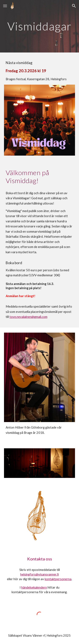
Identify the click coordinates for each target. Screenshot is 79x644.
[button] (5, 6)
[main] (40, 26)
